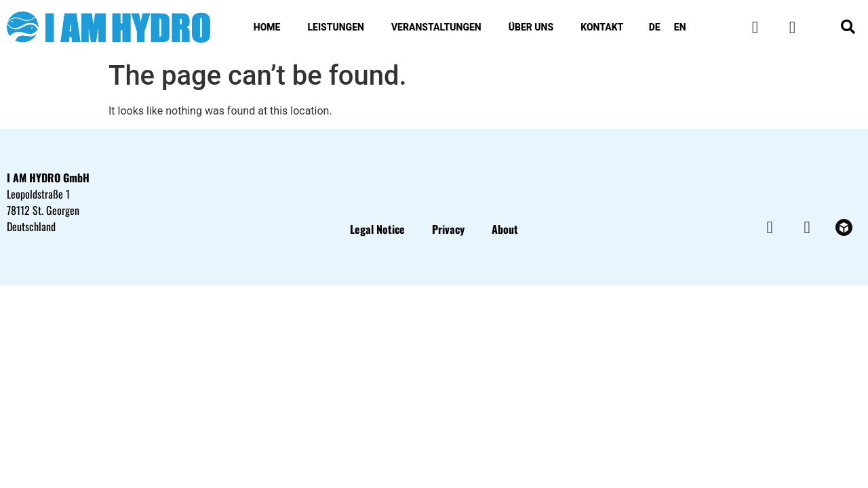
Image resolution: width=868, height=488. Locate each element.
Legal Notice (377, 229)
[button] (848, 27)
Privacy (448, 229)
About (505, 229)
